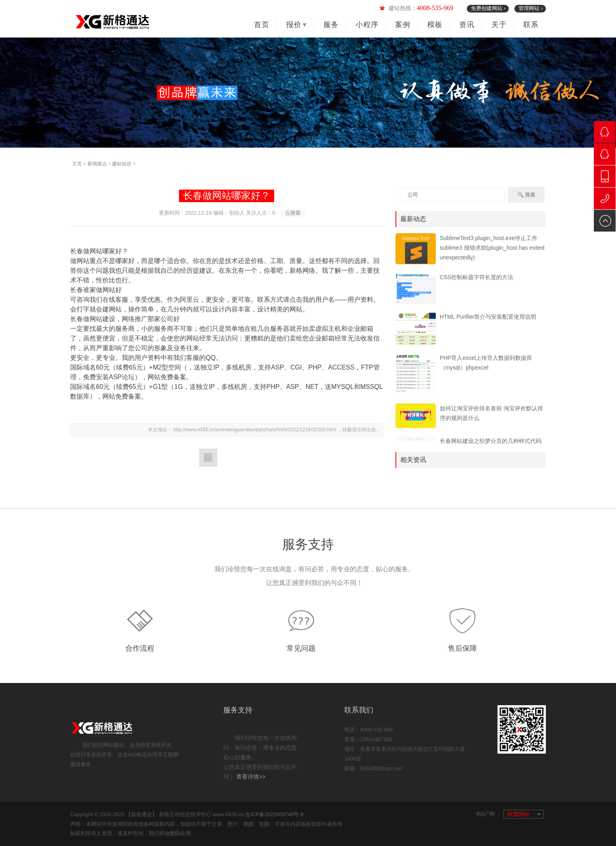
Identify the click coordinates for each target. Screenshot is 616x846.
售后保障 (462, 648)
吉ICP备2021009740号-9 (274, 814)
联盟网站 (524, 814)
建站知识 (122, 164)
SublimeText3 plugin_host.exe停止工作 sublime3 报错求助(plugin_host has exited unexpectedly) (492, 248)
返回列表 (208, 458)
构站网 (488, 814)
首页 (262, 25)
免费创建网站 (488, 8)
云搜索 (293, 213)
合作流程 (140, 648)
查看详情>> (251, 777)
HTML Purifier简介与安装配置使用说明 (488, 317)
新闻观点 (97, 164)
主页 (77, 164)
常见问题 (301, 648)
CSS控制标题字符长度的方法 (477, 277)
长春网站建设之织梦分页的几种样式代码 (491, 441)
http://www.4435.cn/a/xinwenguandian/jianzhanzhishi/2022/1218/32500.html (255, 430)
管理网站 (531, 8)
